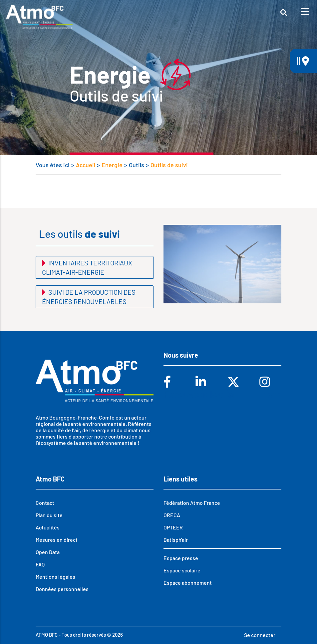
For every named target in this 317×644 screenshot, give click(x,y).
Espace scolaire (182, 570)
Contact (45, 503)
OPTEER (173, 527)
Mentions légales (55, 577)
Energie (112, 165)
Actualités (48, 527)
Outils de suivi (169, 165)
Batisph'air (176, 540)
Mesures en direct (57, 540)
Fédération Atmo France (192, 503)
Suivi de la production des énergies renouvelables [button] (89, 297)
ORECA (172, 515)
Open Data (48, 552)
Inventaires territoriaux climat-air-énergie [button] (87, 267)
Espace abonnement (188, 583)
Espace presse (181, 558)
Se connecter (260, 635)
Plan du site (49, 515)
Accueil (86, 165)
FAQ (40, 564)
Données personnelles (62, 589)
